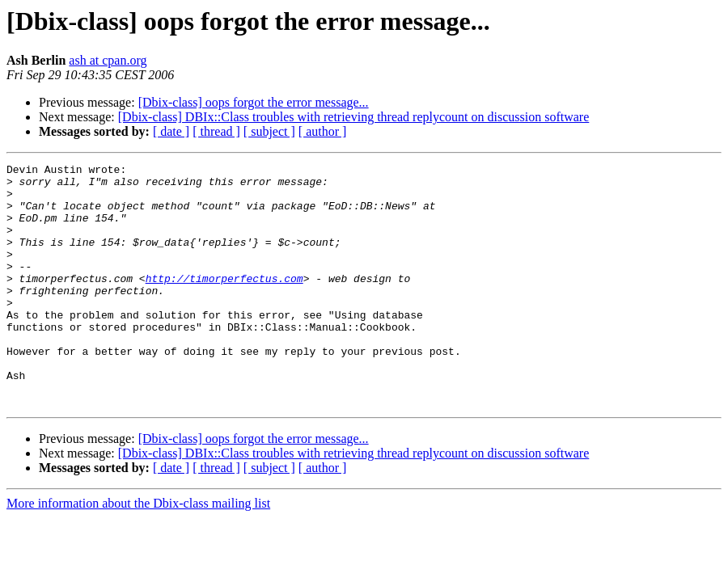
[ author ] (323, 131)
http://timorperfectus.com (224, 302)
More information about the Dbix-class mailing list (138, 552)
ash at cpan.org (108, 60)
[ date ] (171, 131)
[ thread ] (216, 131)
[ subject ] (269, 131)
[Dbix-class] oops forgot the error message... (254, 102)
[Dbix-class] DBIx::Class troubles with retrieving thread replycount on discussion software (354, 117)
